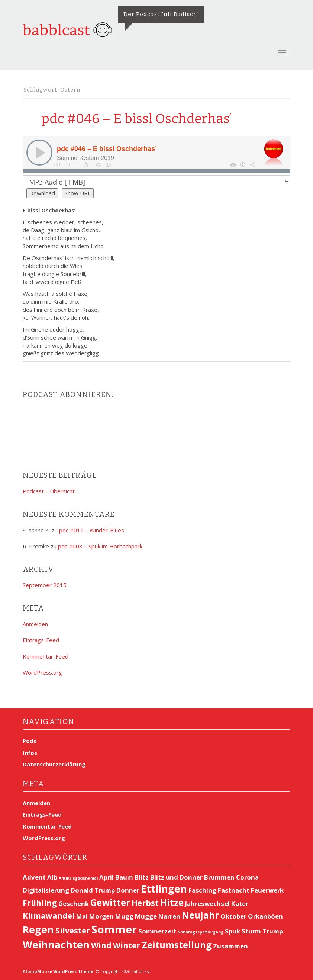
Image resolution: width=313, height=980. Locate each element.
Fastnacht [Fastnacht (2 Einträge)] (234, 890)
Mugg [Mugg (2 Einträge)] (124, 916)
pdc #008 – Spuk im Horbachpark (100, 546)
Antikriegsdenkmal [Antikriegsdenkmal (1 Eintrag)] (78, 878)
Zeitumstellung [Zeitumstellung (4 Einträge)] (177, 945)
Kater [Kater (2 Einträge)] (240, 904)
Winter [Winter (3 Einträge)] (127, 945)
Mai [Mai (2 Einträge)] (82, 916)
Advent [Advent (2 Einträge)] (34, 877)
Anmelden (35, 624)
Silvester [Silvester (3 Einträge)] (73, 931)
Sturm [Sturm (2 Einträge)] (251, 931)
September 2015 (45, 585)
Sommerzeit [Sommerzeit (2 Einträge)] (157, 931)
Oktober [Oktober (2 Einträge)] (233, 916)
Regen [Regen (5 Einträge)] (38, 930)
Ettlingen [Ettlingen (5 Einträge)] (164, 889)
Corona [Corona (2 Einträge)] (247, 877)
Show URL (78, 193)
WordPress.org (42, 672)
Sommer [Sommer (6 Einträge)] (114, 929)
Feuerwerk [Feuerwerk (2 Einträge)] (267, 890)
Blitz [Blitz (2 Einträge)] (142, 877)
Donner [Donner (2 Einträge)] (128, 890)
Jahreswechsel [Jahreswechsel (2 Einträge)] (207, 904)
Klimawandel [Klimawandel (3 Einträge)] (49, 916)
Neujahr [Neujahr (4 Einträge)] (200, 915)
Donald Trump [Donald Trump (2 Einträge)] (93, 890)
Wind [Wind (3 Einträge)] (101, 945)
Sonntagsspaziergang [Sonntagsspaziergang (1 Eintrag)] (201, 932)
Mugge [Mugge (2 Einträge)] (146, 916)
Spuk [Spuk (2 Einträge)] (233, 931)
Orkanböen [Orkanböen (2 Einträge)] (265, 916)
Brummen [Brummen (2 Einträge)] (219, 877)
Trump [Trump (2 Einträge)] (273, 931)
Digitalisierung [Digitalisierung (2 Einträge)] (46, 890)
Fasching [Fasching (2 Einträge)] (202, 890)
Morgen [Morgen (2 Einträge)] (101, 916)
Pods (30, 741)
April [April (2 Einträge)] (107, 877)
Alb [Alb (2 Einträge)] (52, 877)
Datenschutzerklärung (54, 764)
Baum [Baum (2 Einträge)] (124, 877)
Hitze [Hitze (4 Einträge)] (172, 902)
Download (42, 193)
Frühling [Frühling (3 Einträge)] (40, 903)
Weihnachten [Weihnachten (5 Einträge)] (56, 944)
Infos (30, 753)
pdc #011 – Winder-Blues (92, 530)
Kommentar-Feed (46, 656)
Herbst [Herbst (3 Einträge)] (145, 903)
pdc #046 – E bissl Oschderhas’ (137, 119)
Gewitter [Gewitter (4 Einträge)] (110, 902)
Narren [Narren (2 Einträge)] (169, 916)
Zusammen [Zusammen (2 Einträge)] (230, 946)
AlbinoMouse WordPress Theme (58, 971)
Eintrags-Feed (41, 640)
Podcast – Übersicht (49, 491)
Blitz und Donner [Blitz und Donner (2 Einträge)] (176, 877)
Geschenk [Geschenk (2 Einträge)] (74, 904)
